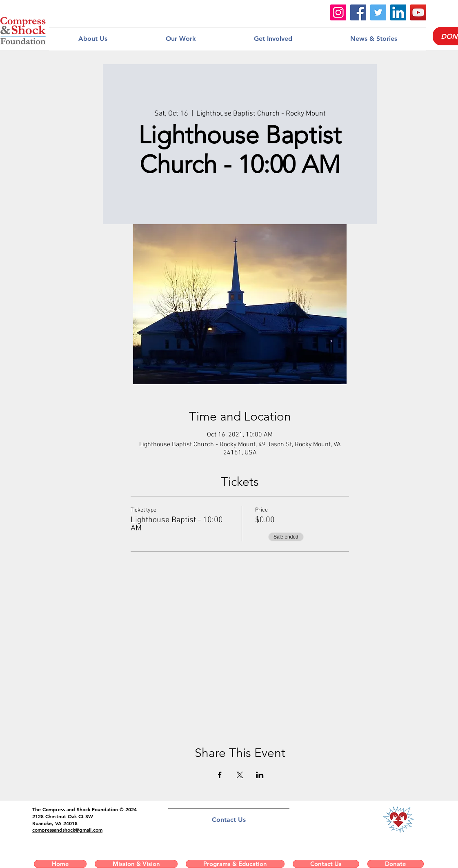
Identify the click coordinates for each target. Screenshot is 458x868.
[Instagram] (338, 12)
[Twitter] (378, 12)
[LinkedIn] (398, 12)
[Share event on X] (240, 775)
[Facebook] (358, 12)
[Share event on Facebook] (220, 775)
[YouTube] (418, 12)
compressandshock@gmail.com (67, 830)
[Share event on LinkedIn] (260, 775)
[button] (93, 39)
